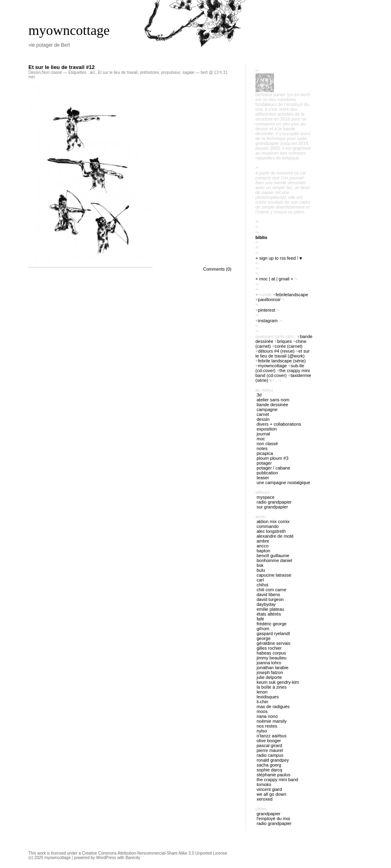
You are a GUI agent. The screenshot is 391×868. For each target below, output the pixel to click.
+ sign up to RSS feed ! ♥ (279, 258)
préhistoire (150, 72)
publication (267, 473)
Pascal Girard (269, 745)
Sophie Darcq (269, 770)
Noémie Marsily (272, 721)
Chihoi (262, 585)
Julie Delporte (269, 677)
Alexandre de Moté (275, 536)
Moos (262, 711)
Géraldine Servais (273, 643)
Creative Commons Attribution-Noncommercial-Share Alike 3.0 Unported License (154, 853)
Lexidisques (268, 697)
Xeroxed (265, 799)
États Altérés (269, 614)
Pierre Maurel (270, 750)
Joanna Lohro (269, 663)
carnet (263, 414)
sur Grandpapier (272, 507)
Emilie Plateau (270, 609)
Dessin (35, 72)
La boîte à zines (272, 687)
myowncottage (69, 30)
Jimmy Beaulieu (271, 658)
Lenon (262, 692)
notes (262, 448)
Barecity (133, 858)
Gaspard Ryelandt (273, 633)
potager (264, 463)
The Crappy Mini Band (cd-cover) (283, 373)
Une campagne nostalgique (283, 482)
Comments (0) (217, 269)
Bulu (261, 570)
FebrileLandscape (292, 295)
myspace (266, 497)
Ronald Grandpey (273, 760)
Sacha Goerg (269, 765)
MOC (261, 439)
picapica (265, 453)
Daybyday (266, 604)
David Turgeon (270, 599)
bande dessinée (272, 405)
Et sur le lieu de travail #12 (62, 67)
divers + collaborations (279, 424)
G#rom (263, 629)
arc (93, 72)
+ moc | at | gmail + (274, 279)
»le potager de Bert (49, 45)
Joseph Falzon (270, 672)
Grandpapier (269, 814)
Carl (260, 580)
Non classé (52, 72)
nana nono (267, 716)
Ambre (263, 541)
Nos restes (267, 726)
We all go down (271, 794)
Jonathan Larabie (272, 668)
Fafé (260, 619)
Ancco (262, 546)
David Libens (268, 594)
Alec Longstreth (271, 531)
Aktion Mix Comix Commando (273, 524)
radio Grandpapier (274, 502)
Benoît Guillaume (273, 556)
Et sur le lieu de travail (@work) (283, 353)
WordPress (106, 858)
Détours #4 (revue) (277, 351)
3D (259, 395)
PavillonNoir (270, 299)
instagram (268, 321)
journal (263, 434)
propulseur (171, 72)
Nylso (262, 731)
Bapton (264, 551)
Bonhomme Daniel (274, 560)
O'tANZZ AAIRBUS (272, 736)
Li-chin (262, 702)
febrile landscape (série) (282, 361)
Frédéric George (272, 624)
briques (285, 341)
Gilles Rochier (269, 648)
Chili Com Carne (271, 590)
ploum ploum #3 (272, 458)
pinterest (267, 310)
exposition (267, 429)
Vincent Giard (269, 789)
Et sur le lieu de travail (118, 72)
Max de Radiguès (273, 706)
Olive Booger (269, 741)
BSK (260, 565)
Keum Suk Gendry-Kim (278, 682)
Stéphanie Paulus (273, 775)
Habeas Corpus (271, 653)
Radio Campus (270, 755)
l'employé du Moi (273, 818)
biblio (261, 237)
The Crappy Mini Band (277, 780)
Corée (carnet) (289, 346)
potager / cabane (273, 468)
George (264, 638)
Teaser (263, 478)
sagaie (188, 72)
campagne (267, 409)
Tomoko (264, 784)
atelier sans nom (273, 400)
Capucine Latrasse (274, 575)
